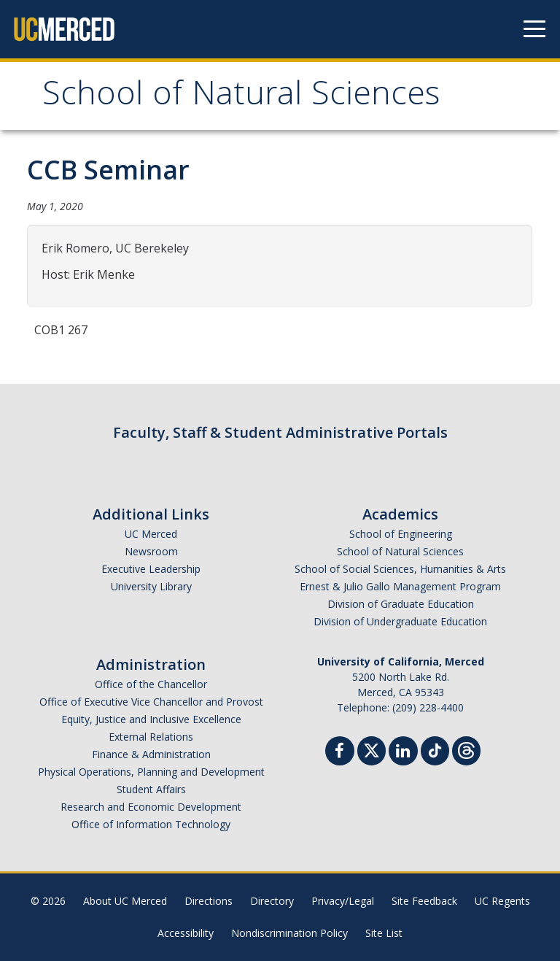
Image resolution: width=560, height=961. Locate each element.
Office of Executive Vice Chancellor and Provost (151, 702)
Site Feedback (424, 901)
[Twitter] (372, 749)
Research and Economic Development (151, 807)
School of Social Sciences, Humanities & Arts (400, 569)
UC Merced (151, 534)
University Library (151, 586)
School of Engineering (401, 534)
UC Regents (502, 901)
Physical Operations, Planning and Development (151, 772)
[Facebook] (340, 753)
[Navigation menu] (534, 29)
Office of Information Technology (151, 824)
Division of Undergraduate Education (400, 621)
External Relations (151, 737)
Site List (384, 933)
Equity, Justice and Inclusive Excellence (151, 719)
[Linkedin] (403, 753)
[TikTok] (435, 749)
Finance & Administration (151, 754)
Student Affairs (151, 789)
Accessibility (186, 933)
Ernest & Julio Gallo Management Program (400, 586)
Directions (209, 901)
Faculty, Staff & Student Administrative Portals (280, 432)
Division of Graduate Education (401, 604)
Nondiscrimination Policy (289, 933)
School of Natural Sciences (241, 97)
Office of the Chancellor (151, 684)
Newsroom (151, 551)
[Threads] (466, 749)
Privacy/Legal (343, 901)
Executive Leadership (151, 569)
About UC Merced (125, 901)
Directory (272, 901)
